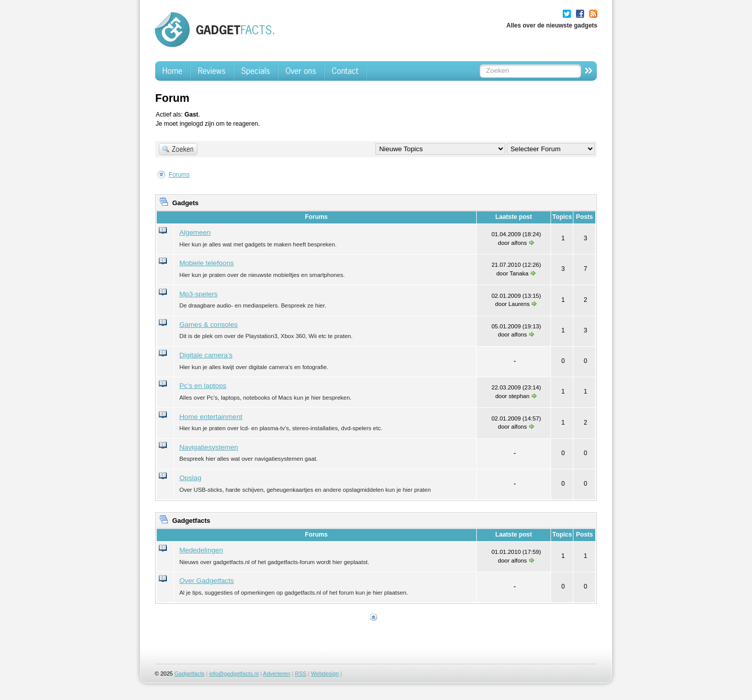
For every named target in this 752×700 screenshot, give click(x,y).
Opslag (190, 478)
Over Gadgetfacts (206, 581)
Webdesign (325, 674)
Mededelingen (201, 550)
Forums (179, 175)
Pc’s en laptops (203, 386)
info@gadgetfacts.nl (234, 674)
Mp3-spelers (198, 294)
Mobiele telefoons (206, 263)
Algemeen (195, 232)
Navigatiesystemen (209, 447)
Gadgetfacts (190, 674)
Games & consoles (208, 325)
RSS (301, 674)
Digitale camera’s (206, 355)
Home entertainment (211, 417)
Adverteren (277, 674)
